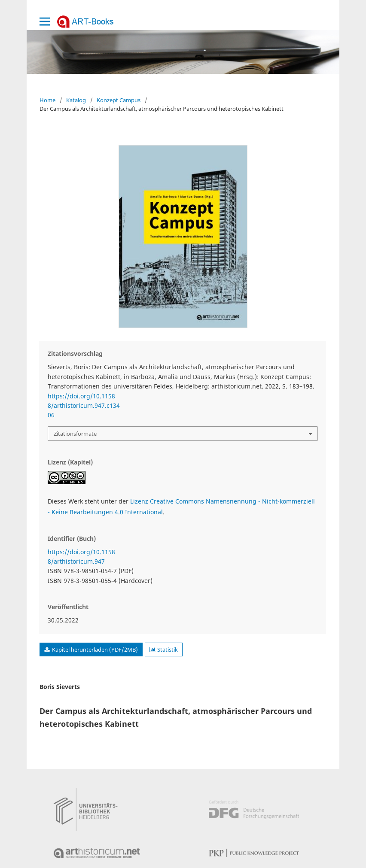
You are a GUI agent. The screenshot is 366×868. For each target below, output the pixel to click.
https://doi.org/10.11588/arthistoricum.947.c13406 (84, 406)
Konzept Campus (119, 100)
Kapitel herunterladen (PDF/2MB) (94, 649)
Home (47, 100)
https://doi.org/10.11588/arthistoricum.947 (81, 557)
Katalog (76, 100)
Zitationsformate (75, 434)
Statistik (164, 649)
